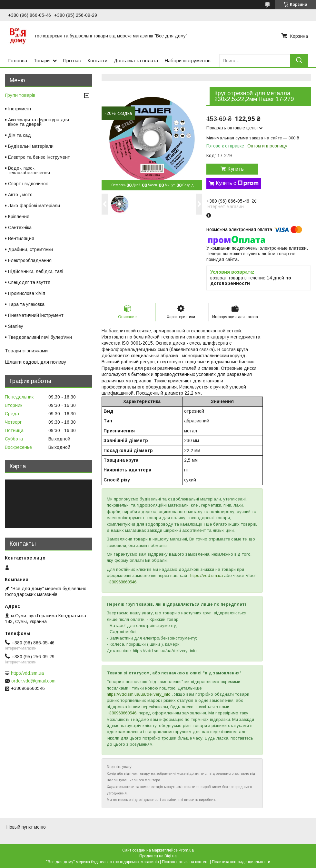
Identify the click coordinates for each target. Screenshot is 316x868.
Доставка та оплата (136, 61)
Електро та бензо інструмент (39, 157)
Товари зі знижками (26, 351)
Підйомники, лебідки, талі (36, 271)
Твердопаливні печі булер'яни (40, 337)
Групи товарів (20, 95)
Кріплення (19, 217)
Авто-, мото (20, 195)
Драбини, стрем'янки (30, 249)
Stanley (16, 326)
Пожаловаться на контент (185, 862)
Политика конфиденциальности (241, 862)
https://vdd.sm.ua (207, 575)
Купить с (237, 183)
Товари (42, 61)
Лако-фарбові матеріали (34, 206)
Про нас (72, 61)
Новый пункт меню (26, 827)
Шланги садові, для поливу (36, 362)
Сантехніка (20, 227)
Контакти (97, 61)
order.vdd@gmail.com (33, 681)
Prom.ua (186, 850)
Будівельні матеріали (31, 146)
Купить (236, 169)
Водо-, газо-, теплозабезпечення (29, 170)
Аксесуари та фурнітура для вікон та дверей (39, 122)
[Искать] (299, 61)
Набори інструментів (188, 61)
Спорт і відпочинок (28, 184)
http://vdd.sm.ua (27, 673)
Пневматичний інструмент (36, 315)
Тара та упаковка (26, 304)
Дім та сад (20, 135)
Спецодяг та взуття (29, 282)
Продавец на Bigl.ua (158, 856)
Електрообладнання (30, 260)
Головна (18, 61)
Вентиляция (21, 238)
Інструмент (20, 109)
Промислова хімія (27, 293)
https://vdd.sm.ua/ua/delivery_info (139, 694)
